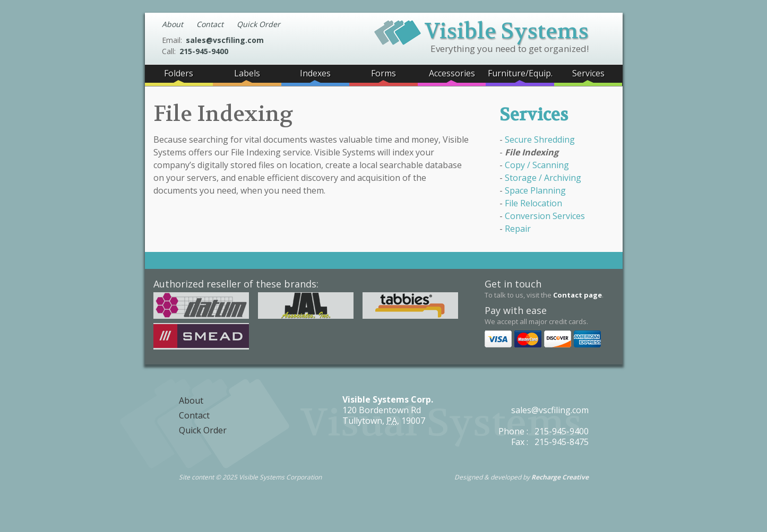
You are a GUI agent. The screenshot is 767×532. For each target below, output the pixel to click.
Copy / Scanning (537, 165)
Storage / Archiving (543, 178)
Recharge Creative (560, 477)
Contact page (578, 295)
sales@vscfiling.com (225, 40)
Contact (210, 24)
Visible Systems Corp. (388, 399)
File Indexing (532, 152)
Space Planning (535, 190)
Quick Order (258, 24)
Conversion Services (545, 216)
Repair (518, 229)
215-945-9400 (204, 51)
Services (534, 115)
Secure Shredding (540, 139)
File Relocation (533, 203)
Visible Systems (481, 30)
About (173, 24)
